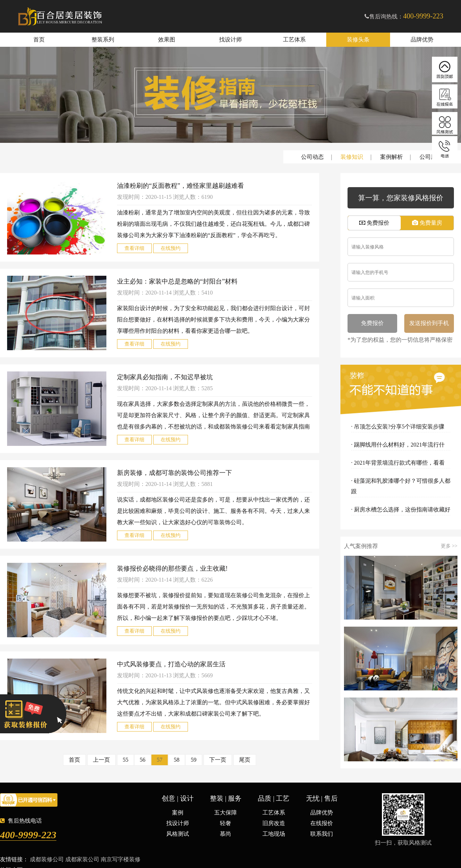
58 (177, 760)
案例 (178, 813)
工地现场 (274, 834)
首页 (39, 40)
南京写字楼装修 (121, 859)
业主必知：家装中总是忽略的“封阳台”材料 (177, 281)
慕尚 (226, 834)
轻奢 (226, 823)
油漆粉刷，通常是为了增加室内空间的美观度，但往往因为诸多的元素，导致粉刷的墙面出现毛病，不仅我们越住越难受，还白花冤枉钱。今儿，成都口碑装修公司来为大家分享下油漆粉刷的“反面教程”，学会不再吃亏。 (213, 224)
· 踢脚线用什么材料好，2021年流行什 (398, 445)
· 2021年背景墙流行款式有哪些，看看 (398, 463)
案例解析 (391, 157)
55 (126, 760)
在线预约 (171, 248)
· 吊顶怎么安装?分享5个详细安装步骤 (398, 427)
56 (143, 760)
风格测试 (178, 834)
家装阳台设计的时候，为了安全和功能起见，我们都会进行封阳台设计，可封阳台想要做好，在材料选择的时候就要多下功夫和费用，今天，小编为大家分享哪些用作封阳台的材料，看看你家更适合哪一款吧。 (213, 320)
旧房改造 (274, 823)
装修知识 (352, 157)
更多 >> (449, 546)
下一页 (218, 760)
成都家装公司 (82, 859)
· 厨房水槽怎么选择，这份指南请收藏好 (401, 509)
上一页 (101, 760)
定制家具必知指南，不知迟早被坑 (165, 377)
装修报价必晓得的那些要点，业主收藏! (172, 569)
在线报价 (322, 823)
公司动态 (312, 157)
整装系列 (103, 40)
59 (194, 760)
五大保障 (226, 813)
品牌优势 (422, 40)
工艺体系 (294, 40)
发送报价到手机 (429, 323)
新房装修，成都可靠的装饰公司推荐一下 (174, 473)
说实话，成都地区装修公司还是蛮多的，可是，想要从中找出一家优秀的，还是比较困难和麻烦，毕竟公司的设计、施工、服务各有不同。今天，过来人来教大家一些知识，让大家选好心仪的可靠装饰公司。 (213, 511)
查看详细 (134, 248)
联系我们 (322, 834)
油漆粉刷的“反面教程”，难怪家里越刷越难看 (180, 186)
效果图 (167, 40)
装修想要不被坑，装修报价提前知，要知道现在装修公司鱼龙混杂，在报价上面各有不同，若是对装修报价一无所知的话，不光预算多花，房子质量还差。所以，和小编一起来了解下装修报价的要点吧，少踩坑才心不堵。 (213, 607)
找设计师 (230, 40)
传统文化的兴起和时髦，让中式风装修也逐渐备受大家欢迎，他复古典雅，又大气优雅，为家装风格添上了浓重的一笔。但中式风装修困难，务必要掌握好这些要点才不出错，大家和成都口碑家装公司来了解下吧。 (213, 702)
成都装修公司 (47, 859)
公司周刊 (431, 157)
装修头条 (358, 40)
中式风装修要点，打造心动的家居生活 (171, 664)
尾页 (245, 760)
